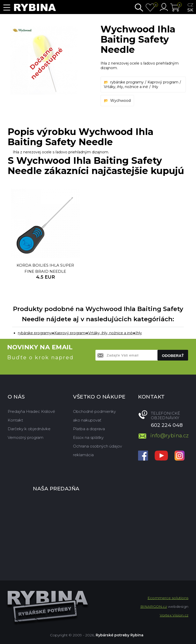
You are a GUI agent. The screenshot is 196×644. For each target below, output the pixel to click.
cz (190, 5)
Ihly (155, 87)
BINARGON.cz (154, 606)
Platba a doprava (89, 429)
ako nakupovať (87, 420)
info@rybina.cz (169, 436)
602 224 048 (167, 425)
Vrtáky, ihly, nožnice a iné (126, 87)
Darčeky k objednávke (29, 429)
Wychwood (120, 101)
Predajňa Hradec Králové (31, 411)
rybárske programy (127, 82)
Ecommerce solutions (168, 598)
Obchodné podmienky (94, 411)
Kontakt (15, 420)
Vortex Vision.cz (174, 615)
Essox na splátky (88, 437)
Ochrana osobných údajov (97, 446)
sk (190, 10)
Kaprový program (163, 82)
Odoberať (173, 356)
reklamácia (83, 455)
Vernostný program (26, 437)
